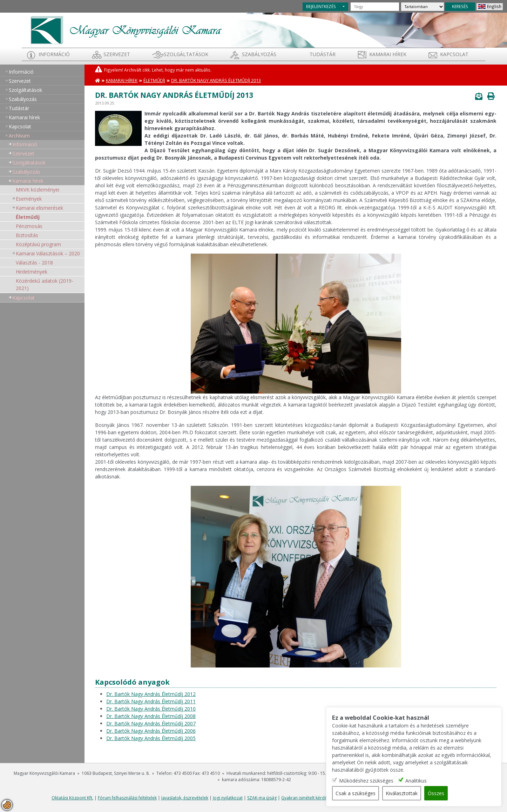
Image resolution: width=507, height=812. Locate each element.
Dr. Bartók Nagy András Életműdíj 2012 (151, 694)
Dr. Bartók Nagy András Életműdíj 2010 (151, 709)
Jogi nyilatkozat (228, 798)
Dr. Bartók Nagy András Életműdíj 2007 (151, 723)
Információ (54, 54)
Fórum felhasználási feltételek (127, 798)
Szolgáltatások (186, 54)
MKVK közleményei (38, 190)
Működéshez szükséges (366, 781)
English (494, 6)
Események (29, 199)
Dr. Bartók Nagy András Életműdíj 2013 (216, 80)
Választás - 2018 (34, 263)
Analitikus (416, 781)
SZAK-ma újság (262, 798)
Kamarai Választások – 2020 (48, 253)
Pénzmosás (29, 226)
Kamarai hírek (388, 54)
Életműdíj (28, 217)
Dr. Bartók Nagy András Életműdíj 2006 (151, 731)
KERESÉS (460, 6)
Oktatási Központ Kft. (72, 798)
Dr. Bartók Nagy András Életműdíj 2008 (151, 716)
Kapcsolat (454, 54)
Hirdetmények (32, 272)
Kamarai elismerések (39, 208)
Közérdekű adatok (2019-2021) (45, 284)
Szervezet (117, 54)
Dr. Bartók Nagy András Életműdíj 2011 (151, 701)
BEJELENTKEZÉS (321, 6)
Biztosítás (27, 235)
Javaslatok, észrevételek (185, 798)
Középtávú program (38, 244)
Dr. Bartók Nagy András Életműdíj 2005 (151, 738)
